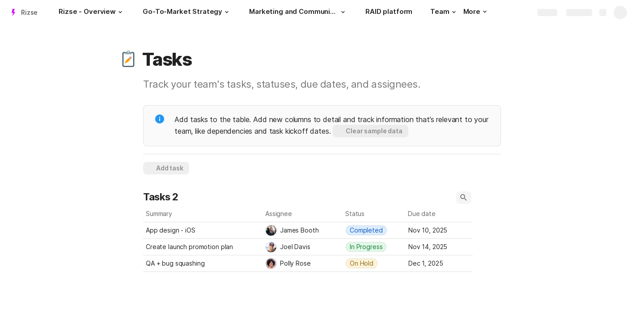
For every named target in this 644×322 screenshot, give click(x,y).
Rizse (29, 12)
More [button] (475, 11)
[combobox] (303, 230)
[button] (120, 12)
